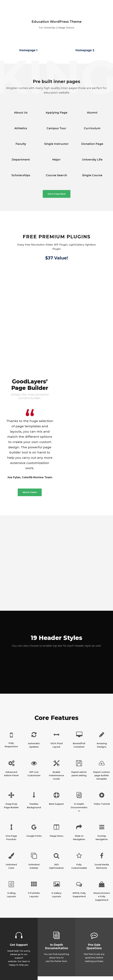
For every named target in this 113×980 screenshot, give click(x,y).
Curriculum (92, 128)
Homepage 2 (85, 50)
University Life (92, 160)
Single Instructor (56, 144)
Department (21, 160)
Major (56, 160)
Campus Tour (56, 128)
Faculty (21, 144)
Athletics (21, 128)
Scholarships (21, 175)
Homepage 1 (28, 50)
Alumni (92, 113)
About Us (21, 113)
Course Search (56, 175)
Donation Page (92, 144)
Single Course (92, 175)
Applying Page (56, 113)
